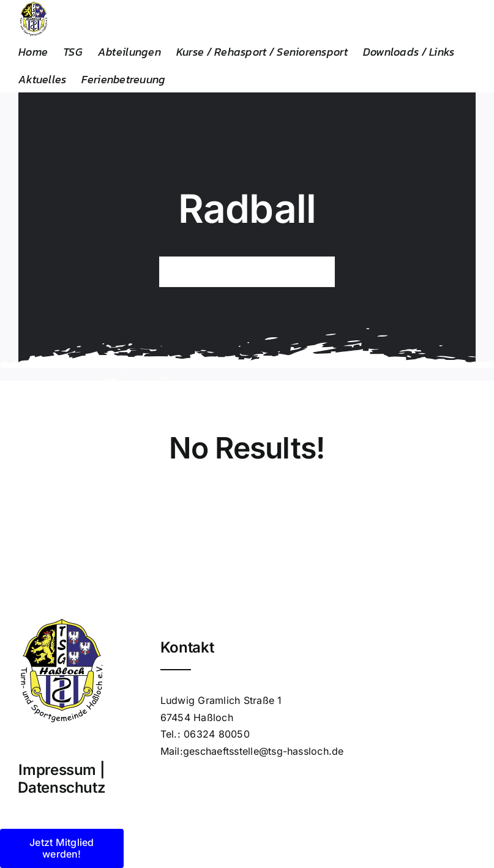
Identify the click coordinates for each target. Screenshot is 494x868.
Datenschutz (62, 788)
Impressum (57, 770)
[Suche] (174, 272)
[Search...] (247, 272)
